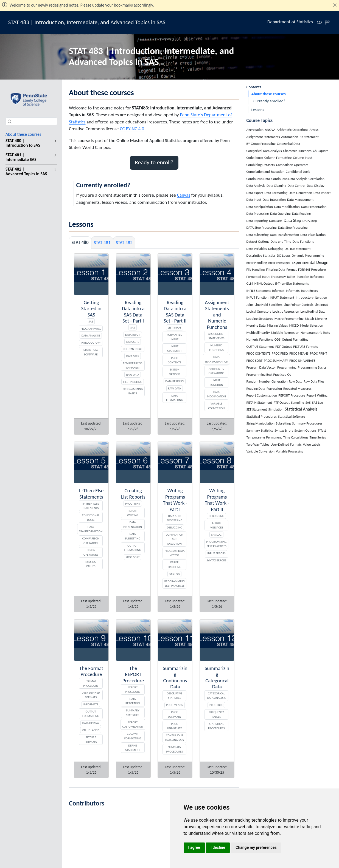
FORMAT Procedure (91, 683)
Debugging (175, 527)
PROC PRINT (133, 504)
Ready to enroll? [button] (154, 162)
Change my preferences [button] (256, 847)
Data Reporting (133, 701)
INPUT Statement (174, 348)
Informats (91, 704)
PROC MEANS (175, 705)
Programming (91, 329)
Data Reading (174, 381)
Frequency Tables (216, 714)
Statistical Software (91, 352)
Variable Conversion (216, 406)
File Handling (133, 382)
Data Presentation (133, 525)
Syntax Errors (216, 560)
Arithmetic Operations (217, 371)
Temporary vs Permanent (133, 365)
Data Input (133, 335)
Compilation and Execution (175, 539)
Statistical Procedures (216, 726)
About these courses (268, 94)
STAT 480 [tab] (80, 243)
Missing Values (91, 564)
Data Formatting (174, 398)
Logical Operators (91, 552)
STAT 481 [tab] (102, 243)
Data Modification (216, 394)
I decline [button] (218, 847)
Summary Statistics (133, 713)
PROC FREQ (216, 705)
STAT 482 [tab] (124, 243)
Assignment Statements (216, 336)
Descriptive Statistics (174, 696)
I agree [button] (194, 847)
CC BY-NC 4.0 (132, 129)
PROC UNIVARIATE (175, 726)
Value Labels (91, 730)
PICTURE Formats (91, 740)
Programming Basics (133, 391)
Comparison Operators (91, 541)
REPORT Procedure (132, 689)
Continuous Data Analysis (174, 738)
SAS (91, 321)
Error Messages (216, 525)
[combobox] (31, 121)
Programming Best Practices (175, 583)
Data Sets (133, 342)
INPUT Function (217, 382)
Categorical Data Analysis (216, 696)
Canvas (184, 195)
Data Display (91, 723)
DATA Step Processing (174, 518)
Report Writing (133, 513)
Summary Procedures (175, 749)
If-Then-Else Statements (91, 506)
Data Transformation (217, 359)
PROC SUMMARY (174, 714)
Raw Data (133, 375)
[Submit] (10, 121)
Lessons (258, 110)
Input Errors (216, 553)
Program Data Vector (174, 553)
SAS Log (175, 574)
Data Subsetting (133, 536)
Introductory (91, 343)
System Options (174, 372)
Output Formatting (133, 548)
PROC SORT (133, 557)
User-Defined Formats (91, 695)
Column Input (133, 349)
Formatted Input (175, 337)
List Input (175, 327)
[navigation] (54, 143)
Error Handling (174, 565)
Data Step (133, 356)
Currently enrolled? (269, 101)
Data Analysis (91, 335)
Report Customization (133, 724)
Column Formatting (133, 736)
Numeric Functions (216, 348)
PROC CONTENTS (175, 360)
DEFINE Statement (133, 748)
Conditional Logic (91, 517)
